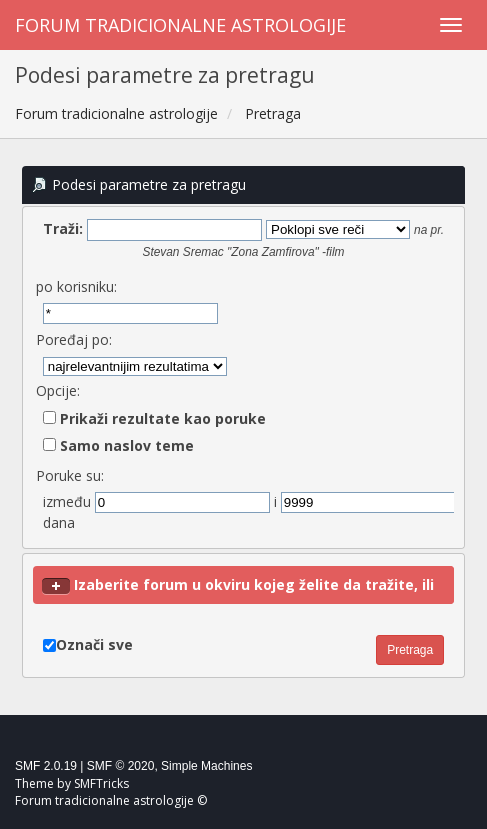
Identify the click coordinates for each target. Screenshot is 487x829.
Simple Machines (206, 766)
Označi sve (94, 644)
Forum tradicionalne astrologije (180, 25)
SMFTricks (101, 783)
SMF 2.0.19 (46, 766)
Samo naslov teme (118, 445)
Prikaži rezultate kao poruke (154, 418)
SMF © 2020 (121, 766)
